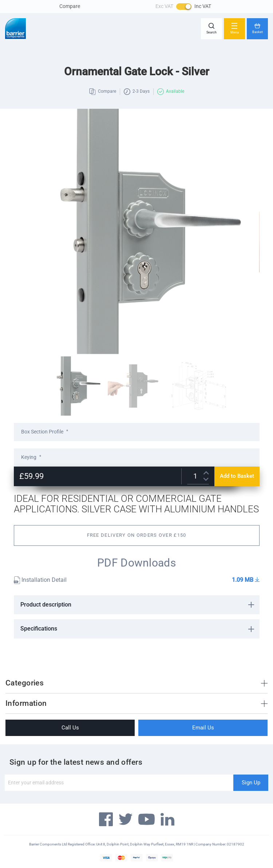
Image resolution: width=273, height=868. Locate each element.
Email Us (203, 728)
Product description (46, 605)
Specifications (39, 629)
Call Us (70, 728)
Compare (70, 6)
